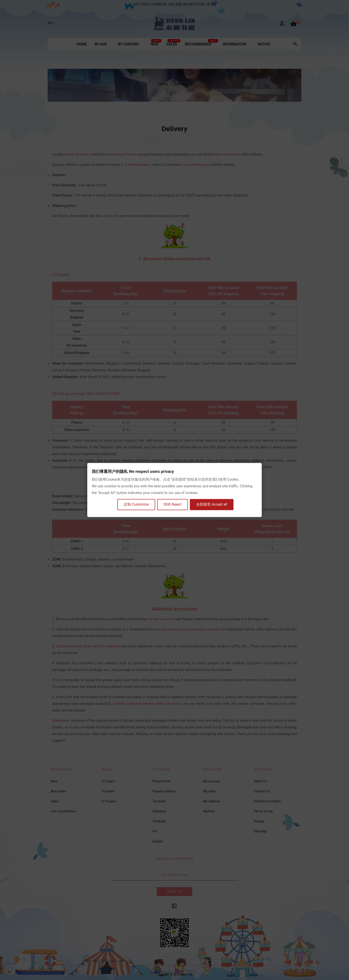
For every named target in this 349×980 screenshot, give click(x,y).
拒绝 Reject (173, 505)
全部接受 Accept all (212, 505)
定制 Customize (136, 505)
